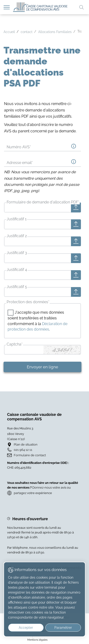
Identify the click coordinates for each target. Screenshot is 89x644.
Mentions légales (37, 640)
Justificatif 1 (17, 219)
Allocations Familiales (55, 32)
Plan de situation (26, 445)
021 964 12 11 (23, 450)
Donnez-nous (42, 488)
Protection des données (28, 302)
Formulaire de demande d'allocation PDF (43, 202)
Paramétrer (63, 628)
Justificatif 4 (17, 270)
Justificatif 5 (17, 287)
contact (27, 32)
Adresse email (20, 163)
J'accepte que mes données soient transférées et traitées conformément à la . (37, 321)
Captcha (15, 344)
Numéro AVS (19, 147)
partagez (20, 493)
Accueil (9, 32)
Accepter (26, 628)
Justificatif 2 (17, 236)
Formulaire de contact (30, 455)
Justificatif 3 (17, 253)
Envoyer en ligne (42, 367)
